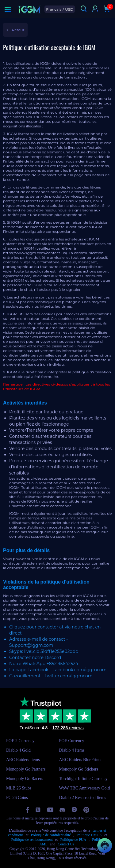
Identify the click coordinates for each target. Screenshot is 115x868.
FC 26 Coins (17, 798)
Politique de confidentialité (51, 835)
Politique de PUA (73, 840)
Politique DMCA (89, 835)
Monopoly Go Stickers (79, 769)
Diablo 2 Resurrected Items (83, 798)
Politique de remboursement (32, 840)
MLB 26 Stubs (19, 788)
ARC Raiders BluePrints (80, 760)
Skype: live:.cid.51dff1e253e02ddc (44, 651)
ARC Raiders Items (23, 760)
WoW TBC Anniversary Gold (85, 788)
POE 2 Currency (20, 741)
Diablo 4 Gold (18, 750)
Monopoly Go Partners (26, 769)
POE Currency (72, 741)
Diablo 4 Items (72, 750)
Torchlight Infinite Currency (83, 779)
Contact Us (66, 844)
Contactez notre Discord (35, 657)
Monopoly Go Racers (25, 779)
